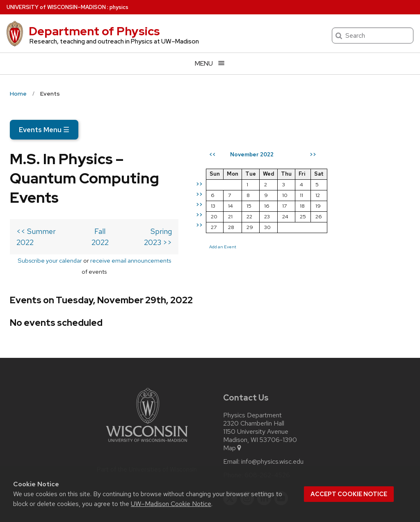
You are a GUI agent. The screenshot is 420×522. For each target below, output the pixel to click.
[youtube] (281, 457)
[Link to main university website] (147, 402)
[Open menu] (210, 63)
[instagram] (247, 457)
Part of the (147, 428)
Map (233, 407)
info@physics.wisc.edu (272, 420)
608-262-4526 (267, 434)
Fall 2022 (142, 212)
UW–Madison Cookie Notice (171, 504)
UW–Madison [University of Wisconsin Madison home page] (56, 7)
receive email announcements (159, 230)
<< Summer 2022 (46, 212)
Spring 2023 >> (229, 212)
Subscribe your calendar (78, 230)
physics (119, 7)
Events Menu (44, 130)
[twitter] (230, 457)
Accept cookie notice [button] (349, 494)
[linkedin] (264, 457)
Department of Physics (94, 31)
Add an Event (306, 247)
